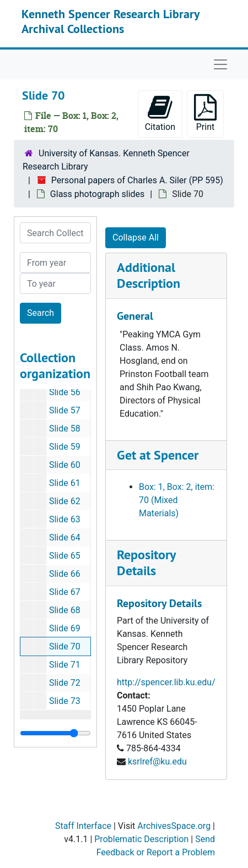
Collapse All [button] (136, 238)
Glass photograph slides (97, 194)
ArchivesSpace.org (174, 826)
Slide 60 (65, 465)
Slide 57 (65, 410)
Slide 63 (65, 519)
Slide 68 (65, 610)
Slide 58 (65, 428)
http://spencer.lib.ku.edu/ (166, 682)
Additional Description (149, 275)
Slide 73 (65, 701)
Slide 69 (65, 628)
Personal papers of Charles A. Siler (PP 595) (137, 180)
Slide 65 (65, 556)
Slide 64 (65, 537)
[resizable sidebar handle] (55, 733)
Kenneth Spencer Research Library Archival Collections (110, 21)
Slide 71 (65, 665)
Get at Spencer (158, 455)
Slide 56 (65, 392)
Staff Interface (83, 826)
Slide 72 (65, 683)
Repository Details (146, 563)
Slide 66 (65, 574)
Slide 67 (65, 592)
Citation (160, 113)
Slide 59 (65, 447)
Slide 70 (65, 646)
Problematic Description (141, 839)
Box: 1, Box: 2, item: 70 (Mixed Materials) (177, 500)
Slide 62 (65, 501)
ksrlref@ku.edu (157, 761)
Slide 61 (65, 483)
